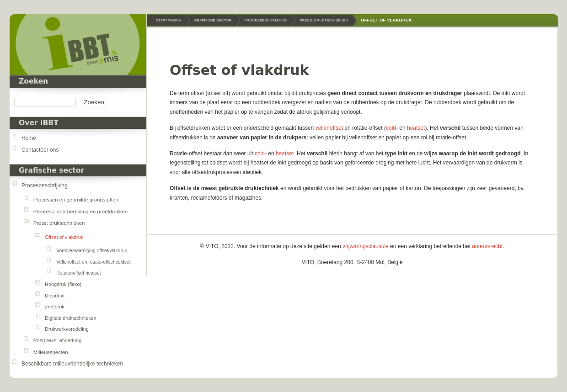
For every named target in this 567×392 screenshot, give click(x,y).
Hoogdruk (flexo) (63, 284)
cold (391, 128)
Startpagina (168, 20)
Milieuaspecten (51, 352)
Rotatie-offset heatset (78, 273)
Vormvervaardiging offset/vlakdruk (91, 251)
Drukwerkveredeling (67, 329)
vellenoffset (330, 128)
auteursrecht (487, 246)
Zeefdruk (55, 307)
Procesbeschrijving (45, 185)
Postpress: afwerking (58, 340)
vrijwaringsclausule (366, 246)
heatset (416, 128)
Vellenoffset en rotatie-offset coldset (93, 262)
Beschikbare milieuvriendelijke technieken (72, 364)
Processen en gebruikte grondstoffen (76, 200)
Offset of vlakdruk (64, 237)
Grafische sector (51, 170)
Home (29, 138)
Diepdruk (55, 296)
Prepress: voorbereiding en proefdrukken (80, 212)
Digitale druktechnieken (71, 318)
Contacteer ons (40, 150)
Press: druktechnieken (59, 223)
